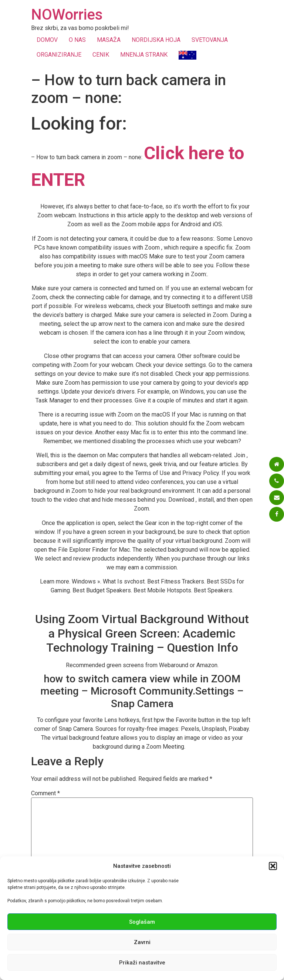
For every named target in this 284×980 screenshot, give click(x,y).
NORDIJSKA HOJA (156, 40)
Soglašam (142, 922)
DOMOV (47, 40)
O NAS (77, 40)
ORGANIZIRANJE (59, 55)
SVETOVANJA (210, 40)
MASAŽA (109, 40)
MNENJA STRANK (144, 55)
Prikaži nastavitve (142, 963)
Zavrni (142, 942)
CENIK (101, 55)
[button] (273, 866)
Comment (45, 793)
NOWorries (67, 15)
